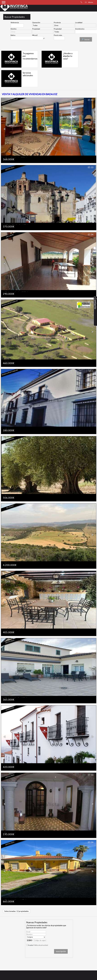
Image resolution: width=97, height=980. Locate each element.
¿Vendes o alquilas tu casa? (68, 56)
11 (90, 302)
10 (90, 775)
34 (90, 235)
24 (90, 842)
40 (90, 100)
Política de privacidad (41, 945)
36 (90, 573)
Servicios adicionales (28, 74)
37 (90, 708)
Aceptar (38, 945)
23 (90, 640)
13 (90, 167)
